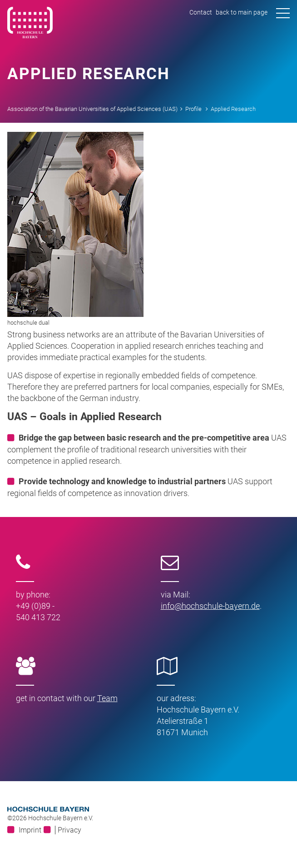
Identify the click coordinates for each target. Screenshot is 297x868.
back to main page (242, 12)
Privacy (69, 830)
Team (107, 698)
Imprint (30, 830)
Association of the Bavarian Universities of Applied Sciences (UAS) (92, 109)
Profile (193, 109)
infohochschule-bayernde (210, 606)
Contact (201, 12)
